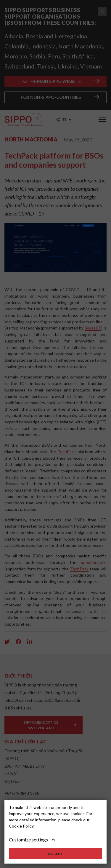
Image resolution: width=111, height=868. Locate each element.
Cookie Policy (21, 826)
